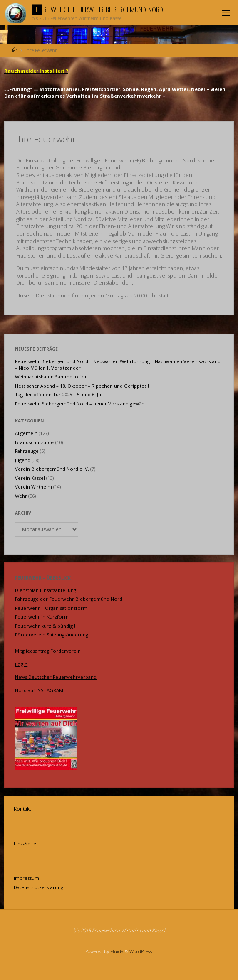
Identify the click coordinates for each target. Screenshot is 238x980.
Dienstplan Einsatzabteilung (46, 590)
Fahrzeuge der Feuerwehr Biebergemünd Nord (69, 599)
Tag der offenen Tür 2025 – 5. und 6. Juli (59, 394)
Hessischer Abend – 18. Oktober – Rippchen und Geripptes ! (82, 386)
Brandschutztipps (35, 442)
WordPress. (141, 951)
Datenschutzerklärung (38, 887)
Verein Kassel (30, 478)
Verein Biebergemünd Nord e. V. (52, 469)
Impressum (26, 878)
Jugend (23, 460)
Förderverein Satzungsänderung (52, 635)
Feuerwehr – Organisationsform (51, 608)
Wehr (21, 496)
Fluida (116, 951)
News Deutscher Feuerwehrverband (56, 677)
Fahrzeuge (27, 451)
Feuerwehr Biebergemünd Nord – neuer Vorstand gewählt (81, 404)
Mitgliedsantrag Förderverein (48, 651)
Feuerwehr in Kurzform (42, 617)
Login (21, 664)
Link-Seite (25, 844)
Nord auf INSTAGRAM (39, 690)
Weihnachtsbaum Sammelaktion (51, 377)
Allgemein (26, 433)
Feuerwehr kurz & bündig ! (45, 626)
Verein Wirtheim (33, 487)
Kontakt (22, 809)
